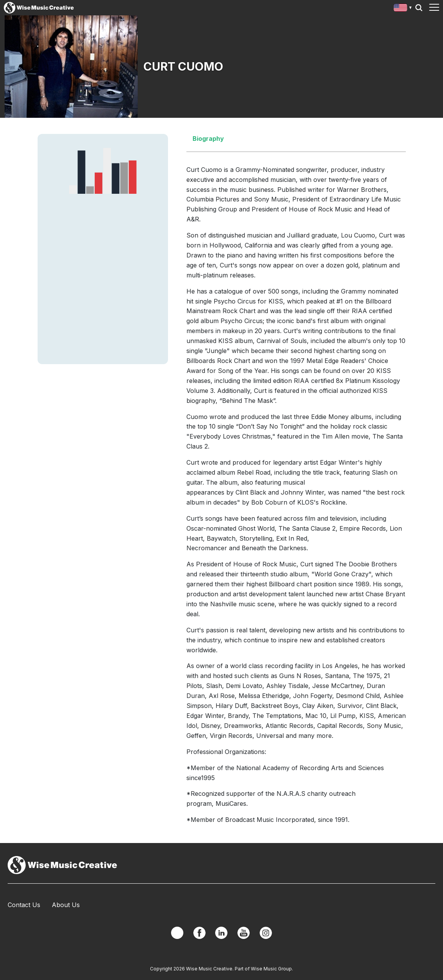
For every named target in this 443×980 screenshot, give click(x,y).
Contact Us (24, 905)
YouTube (244, 933)
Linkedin (221, 933)
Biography (208, 139)
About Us (66, 905)
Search (419, 8)
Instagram (266, 933)
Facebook (199, 933)
